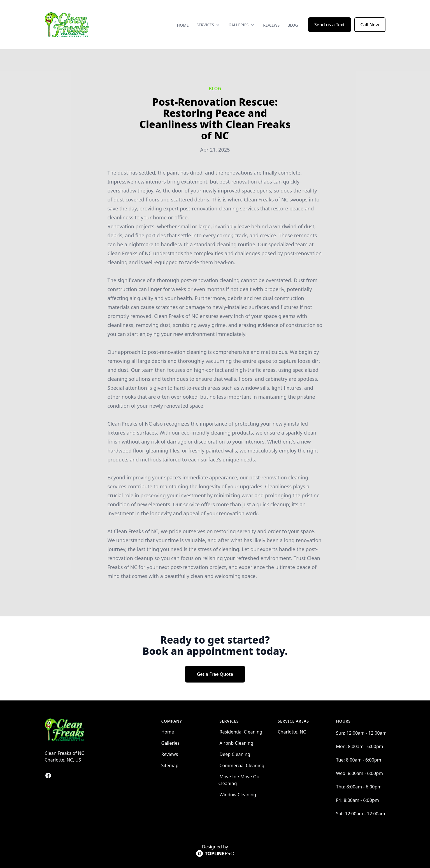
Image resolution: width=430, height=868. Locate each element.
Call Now (370, 25)
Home (183, 25)
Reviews (271, 25)
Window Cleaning (238, 795)
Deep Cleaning (235, 754)
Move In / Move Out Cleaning (240, 780)
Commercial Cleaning (242, 765)
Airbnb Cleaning (237, 743)
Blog (293, 25)
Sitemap (170, 765)
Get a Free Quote (215, 674)
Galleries (170, 743)
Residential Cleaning (241, 732)
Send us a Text (330, 25)
